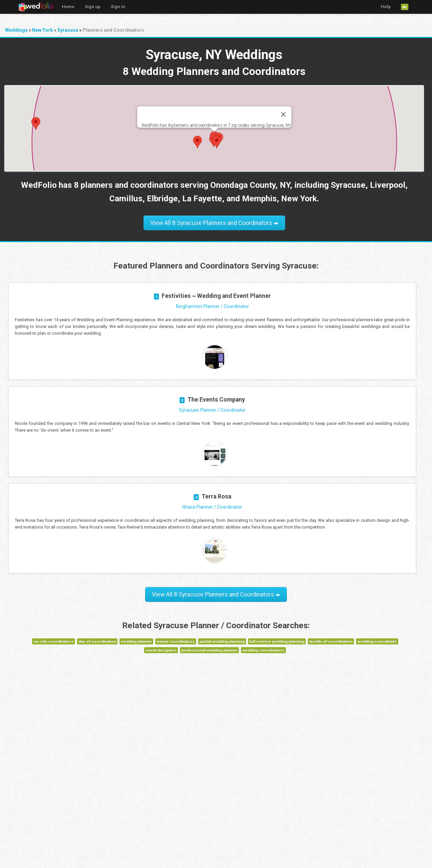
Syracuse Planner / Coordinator (212, 410)
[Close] (283, 114)
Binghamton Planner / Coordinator (212, 306)
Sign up (93, 7)
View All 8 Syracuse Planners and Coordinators (214, 223)
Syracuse (68, 30)
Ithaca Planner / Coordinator (212, 507)
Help (386, 7)
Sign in (118, 7)
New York (43, 30)
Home (68, 7)
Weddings (16, 30)
